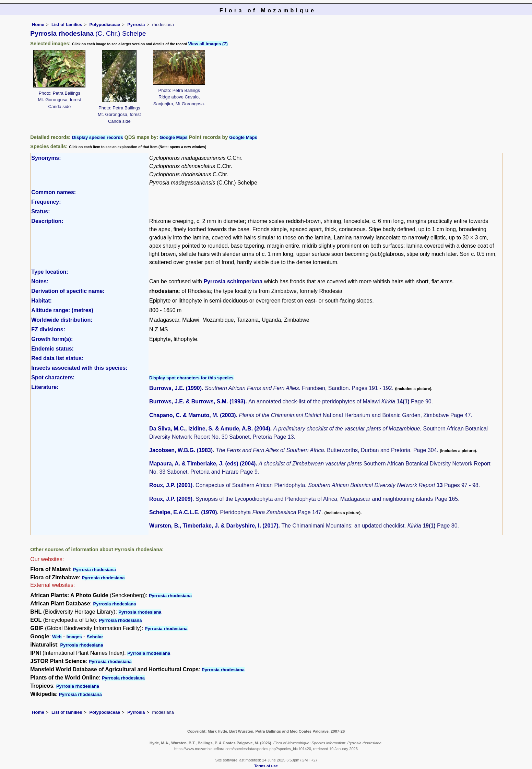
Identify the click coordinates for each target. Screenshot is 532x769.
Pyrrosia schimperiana (233, 281)
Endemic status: (52, 349)
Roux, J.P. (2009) (171, 499)
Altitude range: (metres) (62, 310)
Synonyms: (46, 158)
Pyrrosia (136, 25)
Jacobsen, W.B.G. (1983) (181, 450)
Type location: (50, 272)
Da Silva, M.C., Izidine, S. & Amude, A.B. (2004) (210, 429)
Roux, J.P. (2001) (171, 485)
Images (74, 637)
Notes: (40, 281)
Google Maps (174, 137)
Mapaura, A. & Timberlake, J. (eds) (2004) (202, 464)
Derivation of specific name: (68, 291)
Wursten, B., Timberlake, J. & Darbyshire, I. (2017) (214, 526)
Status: (40, 211)
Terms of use (266, 766)
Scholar (95, 637)
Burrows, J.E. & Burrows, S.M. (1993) (197, 401)
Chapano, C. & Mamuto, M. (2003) (192, 415)
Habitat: (42, 301)
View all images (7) (208, 44)
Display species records (98, 137)
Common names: (54, 192)
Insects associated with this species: (79, 368)
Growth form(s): (52, 339)
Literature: (45, 387)
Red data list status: (57, 358)
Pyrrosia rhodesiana (94, 570)
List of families (67, 25)
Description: (47, 221)
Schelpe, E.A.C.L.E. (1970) (183, 512)
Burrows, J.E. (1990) (175, 388)
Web (57, 637)
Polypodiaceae (105, 25)
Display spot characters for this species (191, 378)
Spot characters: (53, 377)
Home (38, 25)
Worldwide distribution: (62, 320)
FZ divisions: (48, 329)
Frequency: (46, 202)
